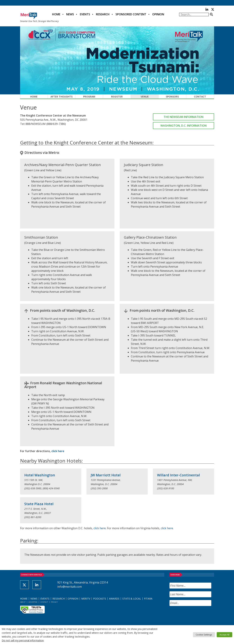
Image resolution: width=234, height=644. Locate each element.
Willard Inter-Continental (179, 475)
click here (58, 451)
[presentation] (196, 616)
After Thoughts (62, 97)
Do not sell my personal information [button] (23, 640)
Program (89, 97)
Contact (200, 97)
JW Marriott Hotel (106, 475)
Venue (145, 97)
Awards (114, 599)
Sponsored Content (131, 14)
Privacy (54, 602)
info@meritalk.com (70, 587)
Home (56, 14)
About (23, 602)
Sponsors (172, 97)
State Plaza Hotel (39, 504)
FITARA (148, 599)
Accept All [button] (224, 635)
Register (117, 97)
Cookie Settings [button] (204, 635)
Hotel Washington (40, 475)
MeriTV (86, 599)
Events (85, 14)
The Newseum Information (183, 117)
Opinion (158, 14)
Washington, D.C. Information (183, 126)
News (70, 14)
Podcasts (100, 599)
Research (103, 14)
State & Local (132, 599)
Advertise (33, 602)
